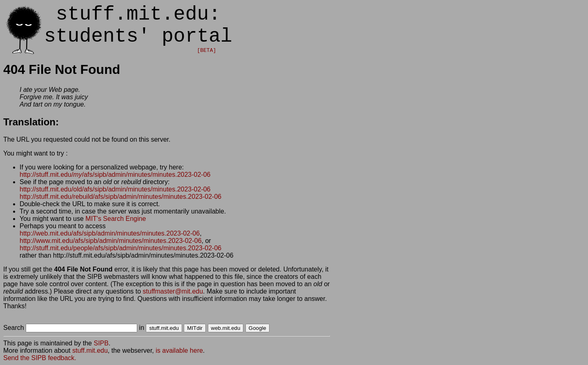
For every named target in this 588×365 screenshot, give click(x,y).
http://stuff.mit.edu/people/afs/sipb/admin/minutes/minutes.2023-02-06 (120, 248)
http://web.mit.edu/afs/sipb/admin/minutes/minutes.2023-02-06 (110, 233)
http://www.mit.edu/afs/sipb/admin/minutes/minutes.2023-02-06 (111, 241)
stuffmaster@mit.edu (173, 291)
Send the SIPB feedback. (40, 358)
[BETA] (206, 50)
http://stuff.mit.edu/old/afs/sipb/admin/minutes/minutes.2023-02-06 (115, 189)
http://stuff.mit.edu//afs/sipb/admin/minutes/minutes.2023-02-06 (115, 175)
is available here (179, 351)
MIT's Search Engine (116, 219)
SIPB (101, 343)
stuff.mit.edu (90, 351)
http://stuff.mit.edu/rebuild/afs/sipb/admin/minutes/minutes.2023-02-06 (120, 197)
